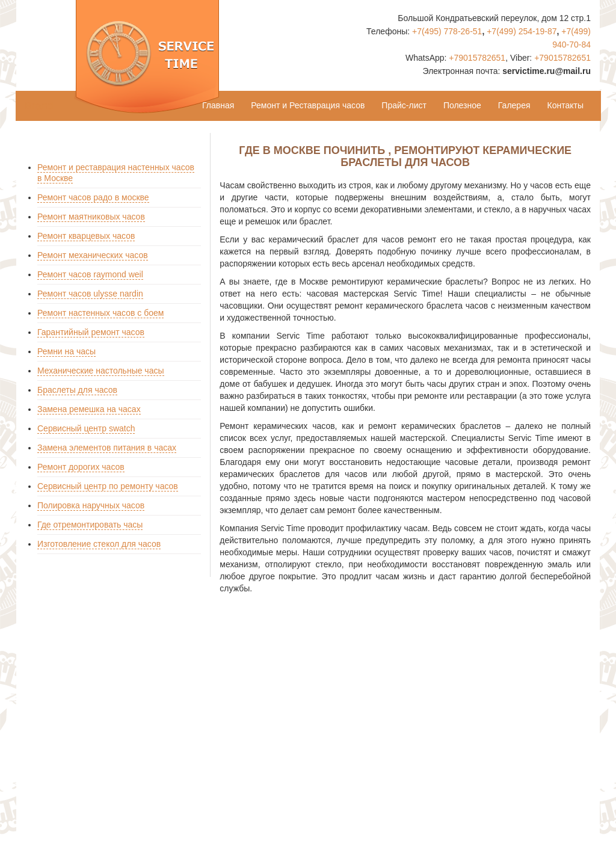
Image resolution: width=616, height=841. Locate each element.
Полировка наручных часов (91, 505)
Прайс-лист (404, 105)
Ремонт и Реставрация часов (308, 105)
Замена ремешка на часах (89, 409)
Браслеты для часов (77, 390)
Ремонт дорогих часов (81, 467)
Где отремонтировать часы (90, 525)
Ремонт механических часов (93, 255)
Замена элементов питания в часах (107, 448)
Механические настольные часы (101, 371)
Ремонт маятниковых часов (91, 217)
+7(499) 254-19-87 (522, 31)
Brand (39, 106)
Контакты (565, 105)
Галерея (514, 105)
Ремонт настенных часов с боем (100, 313)
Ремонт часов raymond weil (90, 274)
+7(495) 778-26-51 (447, 31)
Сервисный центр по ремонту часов (108, 486)
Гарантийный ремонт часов (91, 332)
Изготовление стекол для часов (99, 544)
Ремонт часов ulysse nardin (90, 294)
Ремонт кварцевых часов (86, 236)
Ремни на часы (66, 351)
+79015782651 (477, 58)
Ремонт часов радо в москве (93, 197)
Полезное (462, 105)
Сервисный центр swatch (86, 428)
